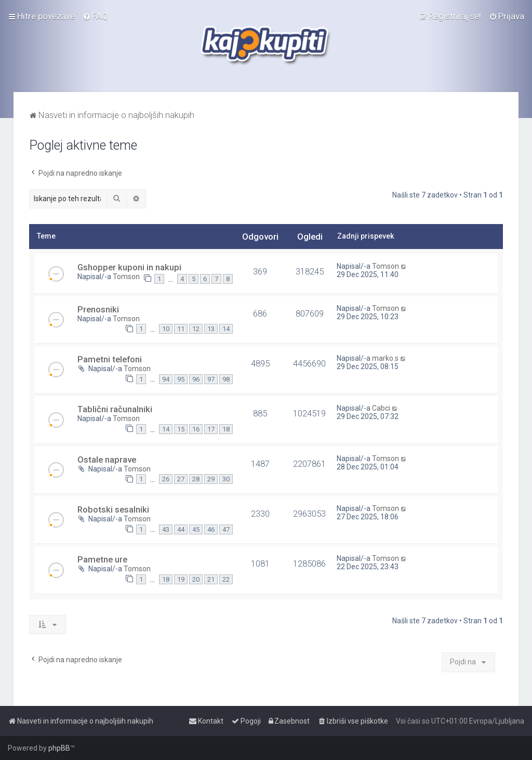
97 (211, 379)
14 (226, 329)
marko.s (385, 358)
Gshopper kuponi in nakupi (129, 267)
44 (181, 529)
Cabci (381, 408)
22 (226, 579)
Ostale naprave (107, 460)
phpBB (59, 748)
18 (226, 429)
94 (166, 379)
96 (196, 379)
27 (181, 479)
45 (196, 529)
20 (196, 579)
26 (166, 479)
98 (226, 379)
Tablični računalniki (115, 409)
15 (181, 429)
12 (196, 329)
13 (211, 329)
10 (166, 329)
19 (181, 579)
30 (226, 479)
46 (211, 529)
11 (181, 329)
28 (196, 479)
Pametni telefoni (110, 359)
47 (226, 529)
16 (196, 429)
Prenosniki (98, 309)
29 (211, 479)
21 (211, 579)
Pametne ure (102, 559)
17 (211, 429)
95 (181, 379)
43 (166, 529)
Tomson (126, 277)
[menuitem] (95, 16)
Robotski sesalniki (113, 509)
